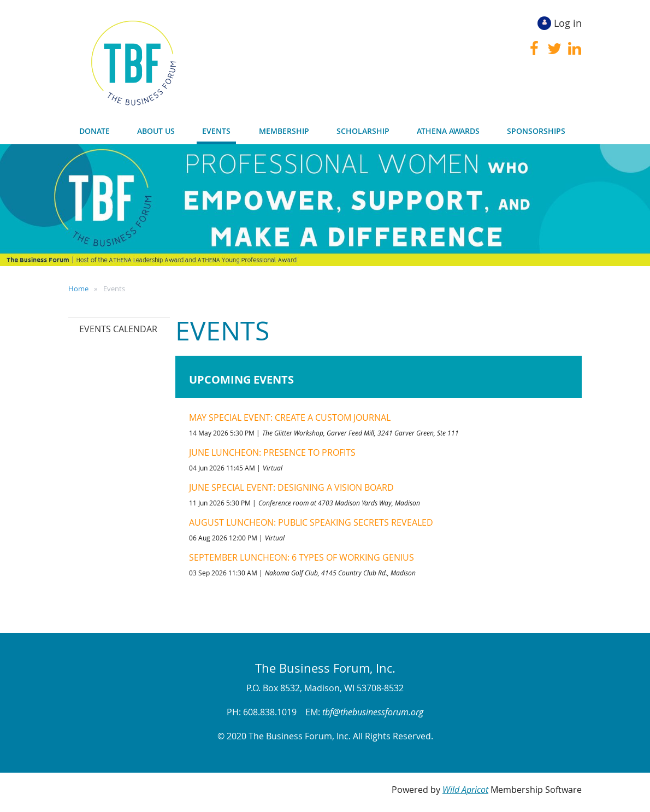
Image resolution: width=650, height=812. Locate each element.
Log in (568, 23)
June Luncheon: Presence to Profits (272, 452)
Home (78, 289)
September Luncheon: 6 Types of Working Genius (302, 557)
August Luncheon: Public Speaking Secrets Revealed (311, 522)
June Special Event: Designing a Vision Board (291, 487)
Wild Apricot (465, 790)
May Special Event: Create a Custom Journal (290, 417)
